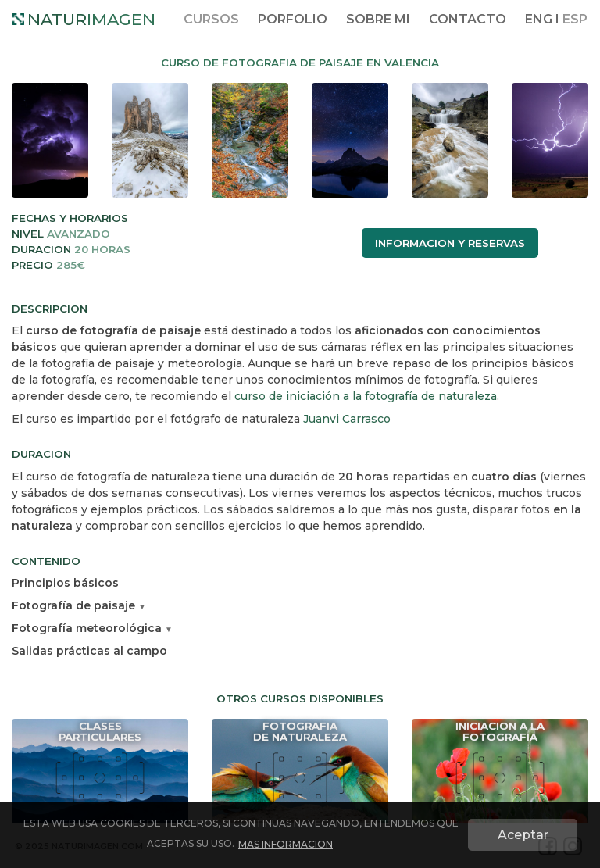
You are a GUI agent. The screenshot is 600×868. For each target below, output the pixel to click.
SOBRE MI (378, 19)
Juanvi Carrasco (347, 419)
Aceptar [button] (523, 835)
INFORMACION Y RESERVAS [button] (450, 243)
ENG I (556, 19)
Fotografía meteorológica (92, 628)
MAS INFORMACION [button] (286, 844)
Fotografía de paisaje (79, 605)
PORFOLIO (293, 19)
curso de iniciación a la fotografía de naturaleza (366, 396)
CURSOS (211, 19)
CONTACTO (468, 19)
